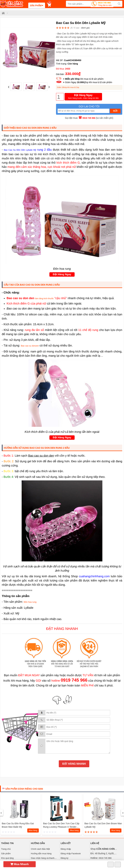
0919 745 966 (105, 4)
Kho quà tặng (7, 858)
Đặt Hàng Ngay (83, 97)
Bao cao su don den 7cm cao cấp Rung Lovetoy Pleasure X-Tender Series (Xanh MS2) (61, 827)
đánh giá (85, 28)
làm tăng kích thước (44, 298)
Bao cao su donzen (30, 346)
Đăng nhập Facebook (71, 854)
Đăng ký (65, 858)
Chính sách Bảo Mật (40, 849)
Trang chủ (6, 849)
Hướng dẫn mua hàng (41, 854)
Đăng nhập (66, 849)
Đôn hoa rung (30, 602)
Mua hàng (33, 830)
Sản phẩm (6, 854)
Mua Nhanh (20, 864)
